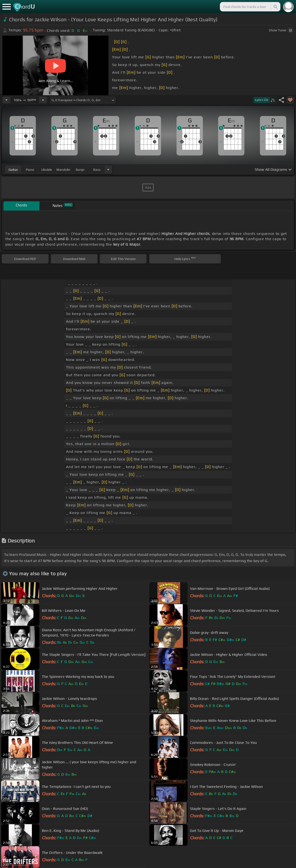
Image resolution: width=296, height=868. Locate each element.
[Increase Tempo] (43, 100)
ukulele (47, 170)
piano (30, 170)
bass (97, 170)
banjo (80, 170)
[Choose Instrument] (108, 169)
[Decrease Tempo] (6, 100)
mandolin (63, 170)
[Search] (275, 7)
